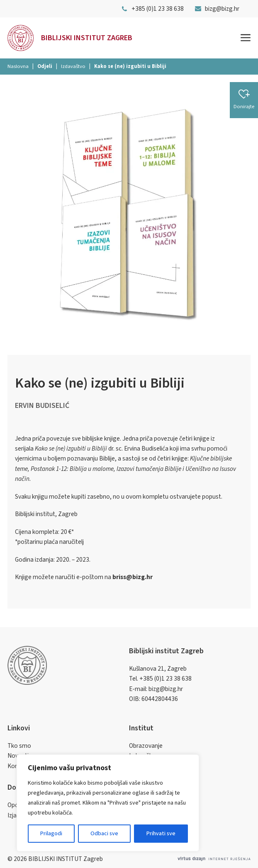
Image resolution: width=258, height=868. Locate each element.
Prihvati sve (161, 834)
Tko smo (19, 746)
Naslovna (18, 66)
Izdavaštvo (73, 66)
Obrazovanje (146, 746)
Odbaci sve (104, 834)
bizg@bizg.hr (166, 689)
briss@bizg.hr (133, 577)
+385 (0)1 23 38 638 (166, 679)
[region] (108, 803)
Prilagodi (51, 834)
